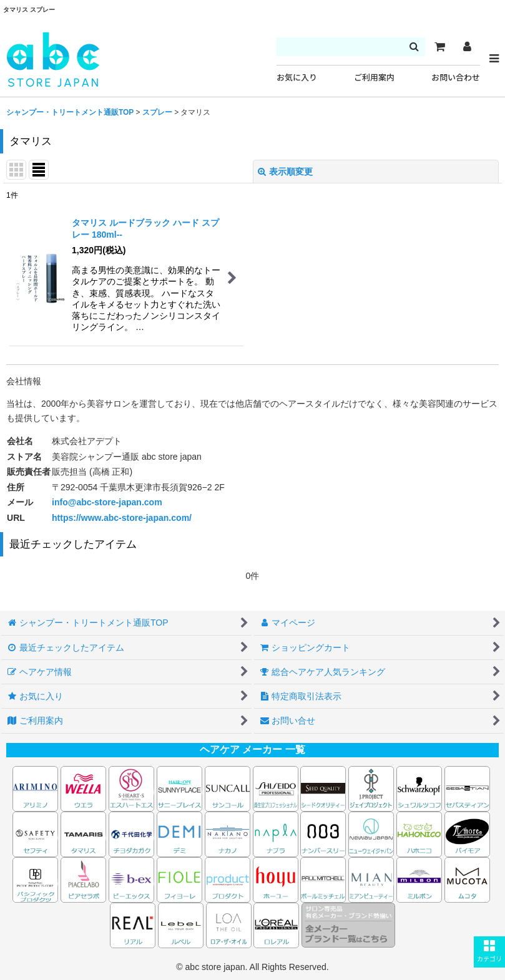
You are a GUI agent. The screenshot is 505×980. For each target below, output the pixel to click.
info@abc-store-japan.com (107, 502)
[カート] (439, 47)
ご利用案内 (374, 78)
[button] (489, 952)
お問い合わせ (456, 78)
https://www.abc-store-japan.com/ (122, 518)
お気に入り (297, 78)
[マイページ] (467, 47)
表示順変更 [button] (285, 172)
